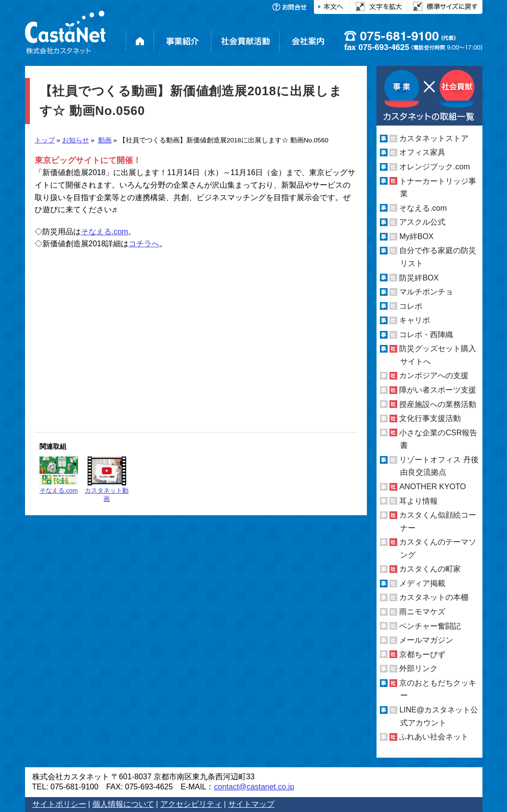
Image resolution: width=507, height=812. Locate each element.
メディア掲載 (422, 583)
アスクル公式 (422, 222)
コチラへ (144, 244)
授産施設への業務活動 (438, 404)
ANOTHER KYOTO (432, 487)
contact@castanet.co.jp (254, 787)
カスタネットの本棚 (434, 597)
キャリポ (415, 320)
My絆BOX (416, 236)
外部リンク (418, 668)
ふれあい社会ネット (434, 737)
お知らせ (76, 140)
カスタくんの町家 (430, 569)
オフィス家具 (422, 152)
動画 (105, 140)
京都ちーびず (422, 654)
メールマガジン (426, 640)
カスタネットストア (434, 138)
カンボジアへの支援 (434, 375)
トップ (45, 140)
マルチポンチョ (426, 292)
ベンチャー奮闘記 (430, 626)
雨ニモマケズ (422, 612)
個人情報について (123, 804)
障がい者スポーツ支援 (438, 390)
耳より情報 (418, 501)
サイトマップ (251, 804)
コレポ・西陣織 (426, 335)
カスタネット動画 (107, 479)
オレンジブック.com (435, 167)
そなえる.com (105, 232)
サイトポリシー (59, 804)
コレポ (411, 306)
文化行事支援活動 (430, 418)
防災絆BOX (419, 277)
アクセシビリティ (191, 804)
